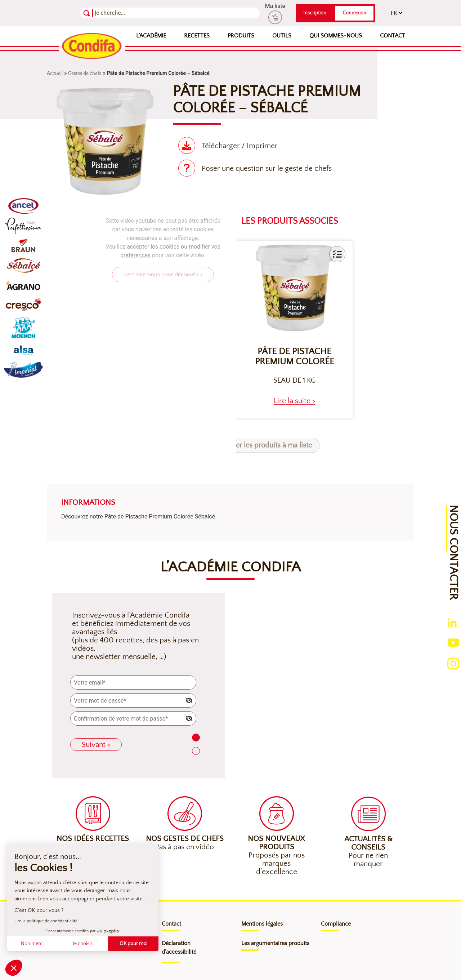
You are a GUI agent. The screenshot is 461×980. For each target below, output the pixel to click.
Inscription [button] (315, 13)
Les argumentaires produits (275, 943)
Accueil (55, 73)
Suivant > (96, 745)
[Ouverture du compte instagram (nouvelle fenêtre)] (453, 663)
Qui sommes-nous (336, 36)
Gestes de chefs (85, 73)
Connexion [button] (354, 13)
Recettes (197, 36)
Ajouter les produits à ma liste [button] (266, 445)
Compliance (336, 924)
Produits (241, 36)
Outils (282, 36)
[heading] (294, 401)
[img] (189, 700)
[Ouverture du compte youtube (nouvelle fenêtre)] (453, 642)
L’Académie (151, 36)
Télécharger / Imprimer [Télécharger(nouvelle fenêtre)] (240, 146)
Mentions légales (262, 924)
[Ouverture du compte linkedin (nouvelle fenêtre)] (452, 622)
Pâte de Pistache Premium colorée (295, 357)
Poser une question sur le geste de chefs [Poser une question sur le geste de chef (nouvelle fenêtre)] (267, 168)
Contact (393, 36)
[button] (337, 254)
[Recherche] (130, 13)
